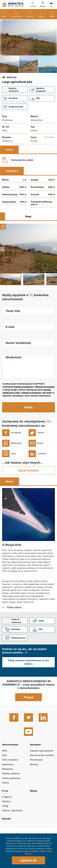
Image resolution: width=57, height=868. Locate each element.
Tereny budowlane (11, 778)
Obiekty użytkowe (11, 773)
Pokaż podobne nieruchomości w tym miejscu (28, 662)
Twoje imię (13, 311)
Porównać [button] (15, 98)
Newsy (34, 791)
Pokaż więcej (14, 607)
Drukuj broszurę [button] (15, 107)
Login (33, 6)
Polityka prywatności (24, 387)
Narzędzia (35, 745)
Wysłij (28, 407)
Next (55, 249)
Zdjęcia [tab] (10, 216)
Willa (5, 751)
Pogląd (28, 697)
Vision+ (43, 6)
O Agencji (7, 797)
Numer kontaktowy (18, 343)
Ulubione (30, 16)
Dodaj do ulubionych (15, 90)
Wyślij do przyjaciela (42, 90)
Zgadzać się (28, 860)
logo (13, 5)
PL (51, 6)
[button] (9, 64)
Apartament (8, 764)
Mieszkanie (8, 769)
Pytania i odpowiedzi (12, 810)
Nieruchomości (10, 745)
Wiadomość (14, 357)
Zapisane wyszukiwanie (42, 751)
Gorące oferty (16, 16)
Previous (2, 249)
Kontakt (41, 16)
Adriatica (6, 801)
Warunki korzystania (45, 387)
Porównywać (36, 760)
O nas (5, 791)
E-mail (10, 327)
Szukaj (4, 16)
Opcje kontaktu (28, 470)
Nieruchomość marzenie (42, 755)
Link (42, 98)
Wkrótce (34, 764)
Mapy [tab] (28, 216)
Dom (5, 755)
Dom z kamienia (10, 760)
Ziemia (5, 783)
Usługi (5, 806)
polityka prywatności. (32, 393)
